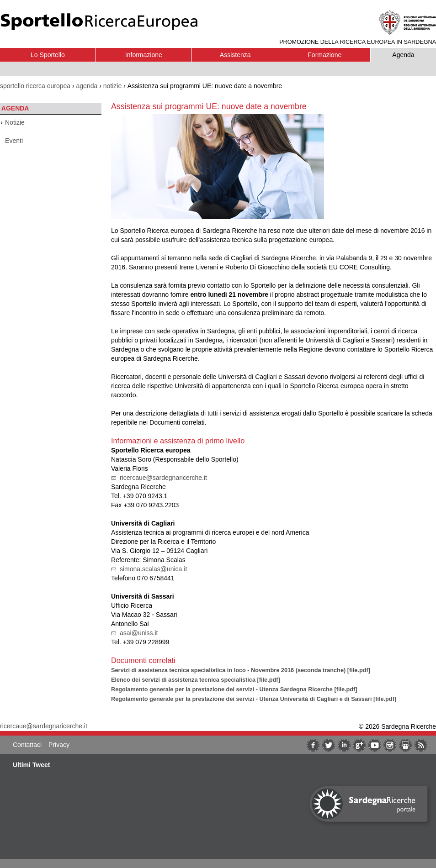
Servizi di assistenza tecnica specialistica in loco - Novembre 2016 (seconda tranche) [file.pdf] (241, 670)
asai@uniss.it (139, 633)
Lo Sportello (48, 55)
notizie (112, 86)
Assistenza (235, 55)
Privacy (59, 745)
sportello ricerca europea (35, 86)
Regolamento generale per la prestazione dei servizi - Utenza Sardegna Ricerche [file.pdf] (234, 689)
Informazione (144, 55)
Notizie (15, 122)
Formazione (324, 55)
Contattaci (27, 745)
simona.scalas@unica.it (153, 569)
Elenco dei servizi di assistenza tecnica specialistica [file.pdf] (196, 680)
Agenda (403, 55)
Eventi (14, 141)
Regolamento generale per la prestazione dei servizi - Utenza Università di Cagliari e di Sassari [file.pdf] (254, 699)
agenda (87, 86)
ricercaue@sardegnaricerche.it (163, 478)
